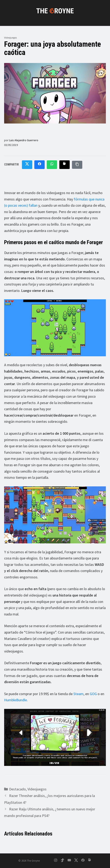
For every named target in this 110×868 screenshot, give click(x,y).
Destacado (17, 789)
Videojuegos (10, 38)
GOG (93, 694)
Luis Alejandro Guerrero (24, 140)
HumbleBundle (16, 700)
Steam (78, 694)
